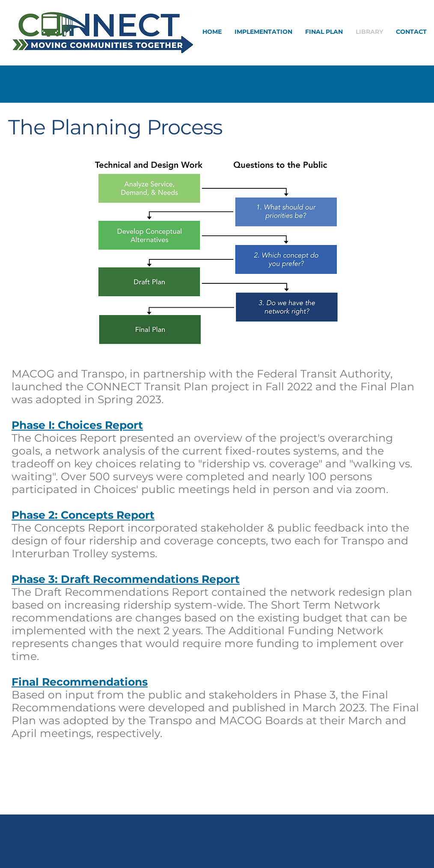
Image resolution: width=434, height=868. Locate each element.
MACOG (34, 374)
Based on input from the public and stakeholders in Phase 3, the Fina (198, 695)
